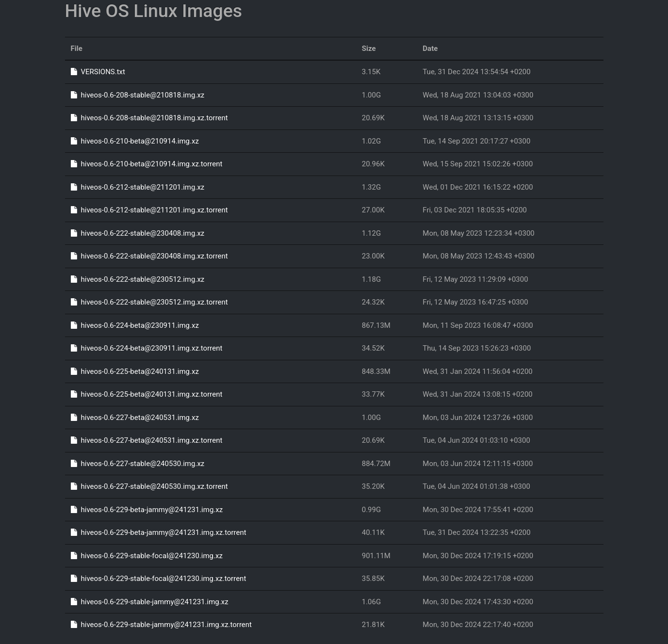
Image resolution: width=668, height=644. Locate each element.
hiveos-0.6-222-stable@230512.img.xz (138, 279)
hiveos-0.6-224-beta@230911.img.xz (135, 325)
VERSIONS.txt (98, 72)
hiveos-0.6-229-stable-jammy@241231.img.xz (150, 602)
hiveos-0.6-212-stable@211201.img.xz (138, 187)
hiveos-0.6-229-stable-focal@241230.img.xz (147, 556)
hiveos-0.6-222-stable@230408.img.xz (138, 233)
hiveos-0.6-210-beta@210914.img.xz (135, 141)
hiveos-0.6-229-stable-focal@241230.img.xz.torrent (159, 579)
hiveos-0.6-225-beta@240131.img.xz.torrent (147, 394)
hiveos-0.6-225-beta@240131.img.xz (135, 371)
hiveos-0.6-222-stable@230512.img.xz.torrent (149, 302)
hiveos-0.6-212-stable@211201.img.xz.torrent (149, 210)
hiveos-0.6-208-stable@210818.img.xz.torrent (149, 118)
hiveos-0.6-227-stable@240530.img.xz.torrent (149, 486)
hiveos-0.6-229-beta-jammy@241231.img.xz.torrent (159, 532)
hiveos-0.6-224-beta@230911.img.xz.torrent (147, 348)
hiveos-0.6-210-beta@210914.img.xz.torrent (147, 164)
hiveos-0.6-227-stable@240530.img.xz (138, 464)
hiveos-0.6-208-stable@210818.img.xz (138, 95)
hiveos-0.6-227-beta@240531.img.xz (135, 418)
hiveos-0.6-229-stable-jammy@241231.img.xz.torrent (162, 625)
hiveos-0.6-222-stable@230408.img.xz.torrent (149, 256)
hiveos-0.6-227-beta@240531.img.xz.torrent (147, 440)
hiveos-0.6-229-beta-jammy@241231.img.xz (147, 510)
